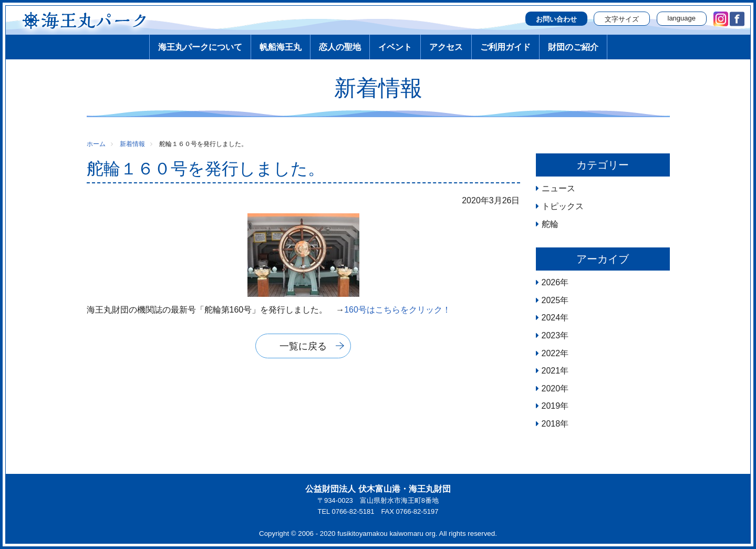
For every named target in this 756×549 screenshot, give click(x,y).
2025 (551, 300)
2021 (551, 371)
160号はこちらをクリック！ (397, 310)
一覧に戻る (303, 346)
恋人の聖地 (340, 47)
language (682, 18)
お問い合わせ (556, 19)
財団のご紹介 (573, 47)
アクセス (446, 47)
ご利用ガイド (505, 47)
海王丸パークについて (200, 47)
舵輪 (550, 224)
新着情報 (132, 144)
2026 (551, 282)
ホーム (96, 144)
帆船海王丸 (281, 47)
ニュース (558, 188)
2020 (551, 389)
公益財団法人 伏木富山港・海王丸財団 (378, 489)
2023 (551, 335)
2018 (551, 424)
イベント (395, 47)
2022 (551, 353)
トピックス (563, 206)
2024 (551, 318)
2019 (551, 406)
